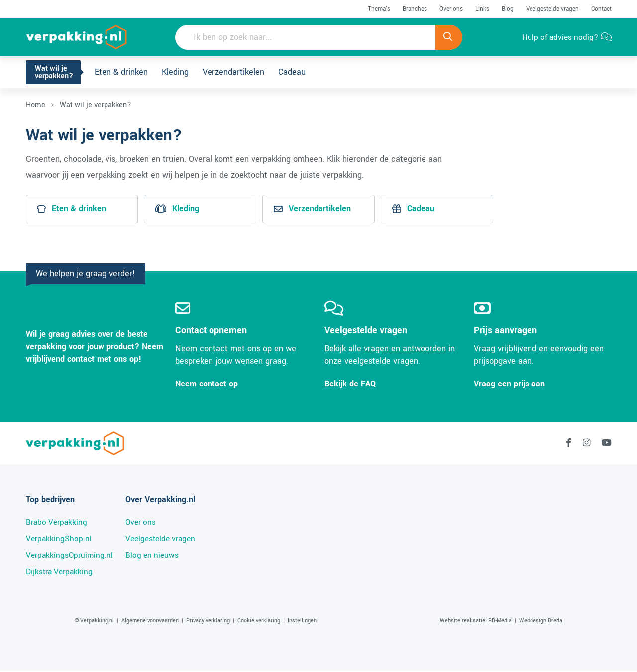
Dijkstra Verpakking (59, 573)
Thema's (379, 9)
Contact (601, 9)
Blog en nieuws (152, 557)
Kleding (175, 72)
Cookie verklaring (259, 623)
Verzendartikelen (233, 72)
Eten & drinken (121, 72)
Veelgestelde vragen (552, 9)
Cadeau (292, 72)
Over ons (451, 9)
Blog (508, 9)
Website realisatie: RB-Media (476, 623)
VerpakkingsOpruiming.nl (69, 557)
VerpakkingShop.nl (59, 540)
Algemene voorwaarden (150, 623)
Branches (415, 9)
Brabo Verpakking (56, 524)
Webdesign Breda (541, 623)
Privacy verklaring (208, 623)
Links (482, 9)
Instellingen (302, 623)
